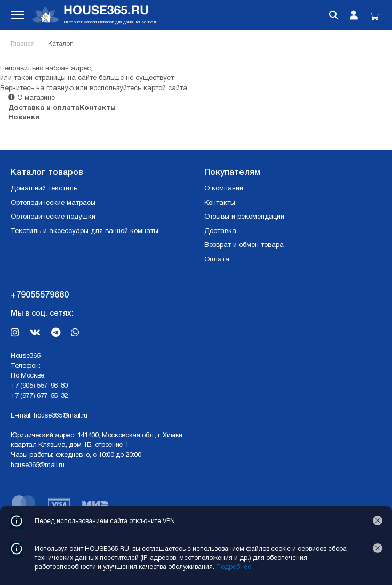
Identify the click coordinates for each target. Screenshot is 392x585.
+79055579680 (40, 295)
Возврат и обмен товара (244, 245)
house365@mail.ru (61, 416)
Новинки (24, 118)
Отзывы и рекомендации (244, 217)
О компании (224, 189)
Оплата (217, 260)
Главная (23, 44)
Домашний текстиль (44, 189)
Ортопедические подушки (53, 217)
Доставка (220, 231)
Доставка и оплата (44, 108)
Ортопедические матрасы (53, 203)
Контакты (98, 108)
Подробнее (234, 567)
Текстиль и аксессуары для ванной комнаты (85, 231)
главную (60, 89)
